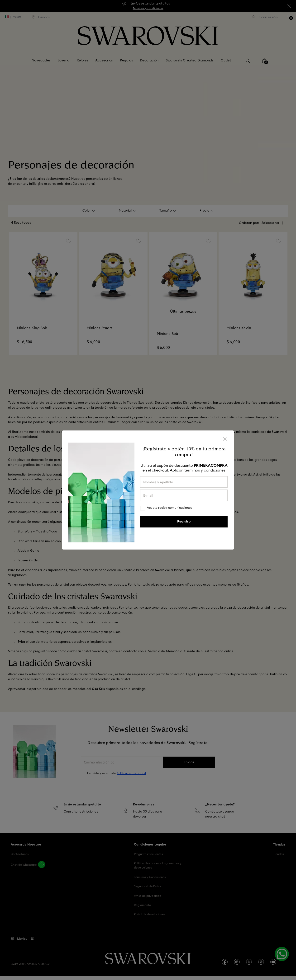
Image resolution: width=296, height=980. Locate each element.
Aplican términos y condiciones (198, 470)
